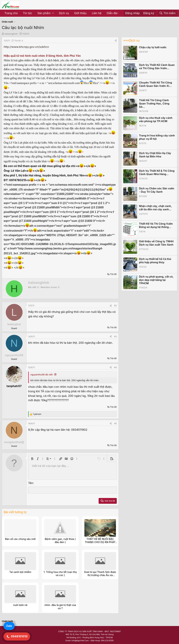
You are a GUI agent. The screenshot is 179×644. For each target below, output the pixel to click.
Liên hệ (97, 13)
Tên (31, 483)
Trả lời (113, 274)
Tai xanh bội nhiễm (20, 572)
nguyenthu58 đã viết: (42, 374)
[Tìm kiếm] (167, 13)
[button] (46, 13)
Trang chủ (11, 13)
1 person (37, 414)
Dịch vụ (64, 13)
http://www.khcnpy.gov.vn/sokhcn (26, 47)
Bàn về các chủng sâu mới (20, 539)
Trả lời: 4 (17, 41)
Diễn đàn (112, 13)
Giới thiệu (80, 13)
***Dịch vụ (131, 41)
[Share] (116, 41)
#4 (115, 367)
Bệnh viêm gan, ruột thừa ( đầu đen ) (60, 541)
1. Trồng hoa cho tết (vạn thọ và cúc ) (60, 574)
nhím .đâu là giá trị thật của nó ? (60, 607)
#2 (115, 306)
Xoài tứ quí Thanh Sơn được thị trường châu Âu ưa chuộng (100, 575)
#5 (115, 423)
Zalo (9, 626)
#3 (115, 336)
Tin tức (27, 13)
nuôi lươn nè (20, 605)
